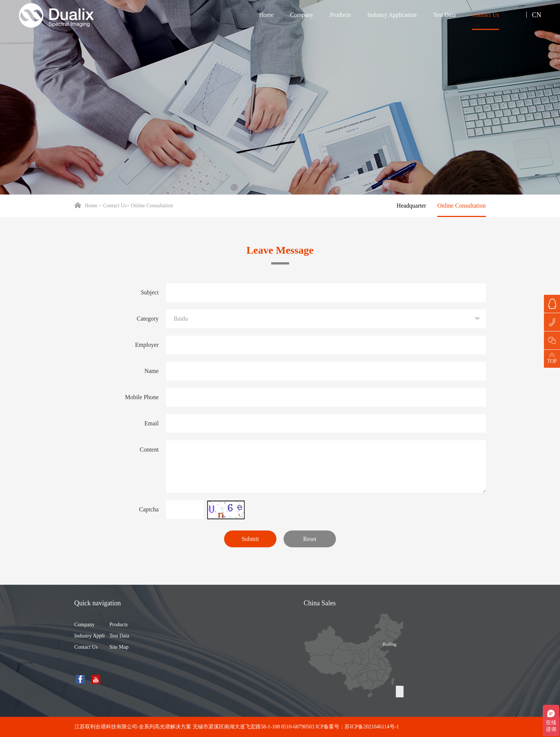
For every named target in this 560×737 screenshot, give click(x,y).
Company (302, 15)
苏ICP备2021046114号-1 (372, 727)
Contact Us (486, 15)
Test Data (445, 15)
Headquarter (411, 206)
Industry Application (392, 15)
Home (266, 15)
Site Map (119, 647)
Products (340, 15)
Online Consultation (461, 206)
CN (537, 15)
